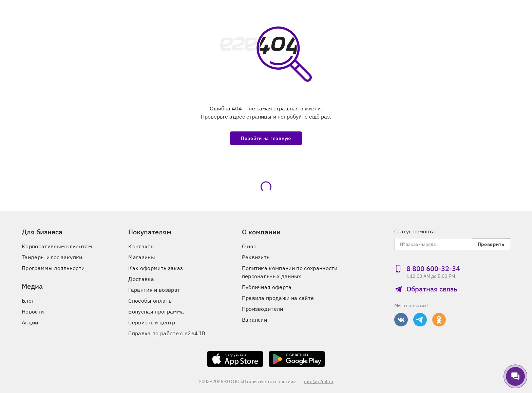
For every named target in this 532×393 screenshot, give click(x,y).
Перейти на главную (266, 138)
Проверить (491, 244)
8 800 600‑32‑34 (427, 269)
